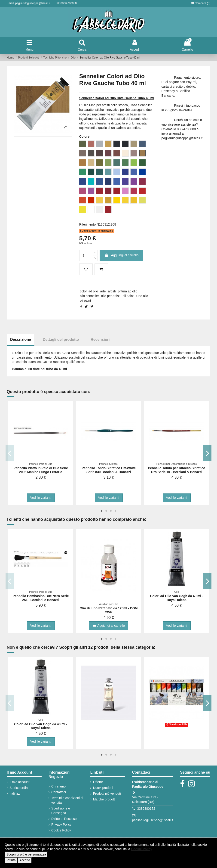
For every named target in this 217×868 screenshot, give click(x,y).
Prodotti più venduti (107, 794)
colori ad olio (89, 291)
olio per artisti (111, 296)
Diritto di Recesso (64, 819)
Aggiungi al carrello (121, 255)
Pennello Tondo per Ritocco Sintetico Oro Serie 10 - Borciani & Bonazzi (177, 470)
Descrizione (21, 339)
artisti (112, 291)
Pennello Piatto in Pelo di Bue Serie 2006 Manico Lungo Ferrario (41, 470)
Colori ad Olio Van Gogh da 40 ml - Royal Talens (176, 598)
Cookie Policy (61, 830)
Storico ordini (19, 788)
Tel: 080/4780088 (66, 3)
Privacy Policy (61, 825)
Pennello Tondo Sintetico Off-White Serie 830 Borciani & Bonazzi (109, 470)
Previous (10, 453)
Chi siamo (58, 786)
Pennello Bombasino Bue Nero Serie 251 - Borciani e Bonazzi (41, 598)
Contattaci (59, 792)
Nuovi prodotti (103, 788)
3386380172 (146, 809)
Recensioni (100, 339)
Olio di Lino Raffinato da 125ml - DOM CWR (109, 610)
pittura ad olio (128, 291)
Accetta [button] (25, 860)
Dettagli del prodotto (61, 339)
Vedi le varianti (41, 498)
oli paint (85, 301)
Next (207, 453)
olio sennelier (89, 296)
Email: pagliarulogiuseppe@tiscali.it (29, 3)
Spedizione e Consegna (61, 811)
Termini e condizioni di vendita (67, 800)
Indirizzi (15, 794)
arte (103, 291)
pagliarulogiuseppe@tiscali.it (153, 820)
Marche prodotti (104, 799)
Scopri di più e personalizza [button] (26, 854)
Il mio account (19, 782)
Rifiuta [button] (11, 860)
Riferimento (88, 224)
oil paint (128, 296)
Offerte (98, 782)
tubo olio (142, 296)
